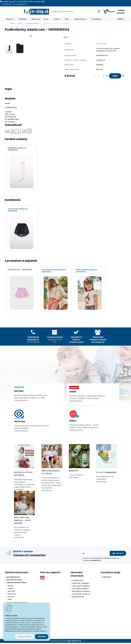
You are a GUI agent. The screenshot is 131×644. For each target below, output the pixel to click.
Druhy (46, 19)
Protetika (22, 19)
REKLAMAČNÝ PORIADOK (81, 592)
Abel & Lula (36, 19)
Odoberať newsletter (30, 556)
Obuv (67, 19)
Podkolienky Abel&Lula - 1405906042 (18, 150)
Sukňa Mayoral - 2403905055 (20, 271)
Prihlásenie (8, 4)
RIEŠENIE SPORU (78, 598)
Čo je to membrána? (107, 473)
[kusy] (98, 76)
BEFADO (11, 587)
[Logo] (18, 12)
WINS (10, 600)
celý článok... (19, 491)
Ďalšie (120, 19)
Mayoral (10, 19)
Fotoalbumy (96, 19)
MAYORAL (12, 592)
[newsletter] (118, 554)
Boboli (73, 422)
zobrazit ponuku (21, 401)
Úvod (13, 24)
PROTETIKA (12, 595)
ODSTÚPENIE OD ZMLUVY (81, 595)
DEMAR (11, 590)
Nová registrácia (21, 4)
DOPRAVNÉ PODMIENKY (81, 584)
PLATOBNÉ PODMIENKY (80, 590)
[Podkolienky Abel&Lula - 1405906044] (9, 48)
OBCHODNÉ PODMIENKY (81, 587)
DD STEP (11, 598)
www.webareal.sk (74, 642)
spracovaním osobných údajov (104, 559)
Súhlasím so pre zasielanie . (101, 560)
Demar (73, 393)
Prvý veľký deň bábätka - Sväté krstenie (22, 521)
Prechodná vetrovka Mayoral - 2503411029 (54, 272)
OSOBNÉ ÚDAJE (78, 582)
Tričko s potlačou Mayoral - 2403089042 (87, 272)
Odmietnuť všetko (24, 637)
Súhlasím (42, 637)
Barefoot (74, 472)
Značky (57, 19)
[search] (86, 12)
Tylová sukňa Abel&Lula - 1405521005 (18, 211)
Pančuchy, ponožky (32, 24)
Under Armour (80, 19)
